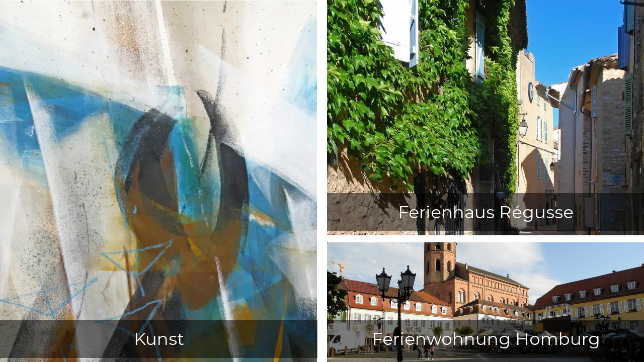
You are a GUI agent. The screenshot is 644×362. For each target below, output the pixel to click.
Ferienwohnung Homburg (486, 339)
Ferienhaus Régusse (486, 212)
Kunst (159, 339)
